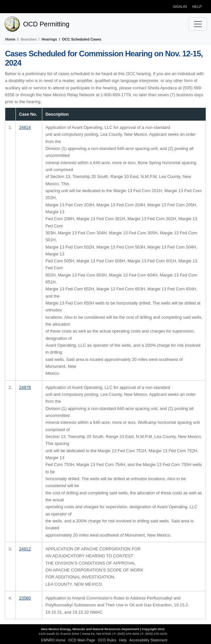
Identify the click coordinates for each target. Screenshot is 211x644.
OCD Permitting (46, 24)
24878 (25, 387)
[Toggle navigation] (198, 24)
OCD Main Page (81, 640)
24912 (25, 549)
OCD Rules (107, 640)
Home (10, 39)
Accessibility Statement (148, 640)
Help (197, 7)
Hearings (49, 39)
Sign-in (180, 7)
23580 (25, 598)
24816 (25, 127)
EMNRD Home (53, 640)
